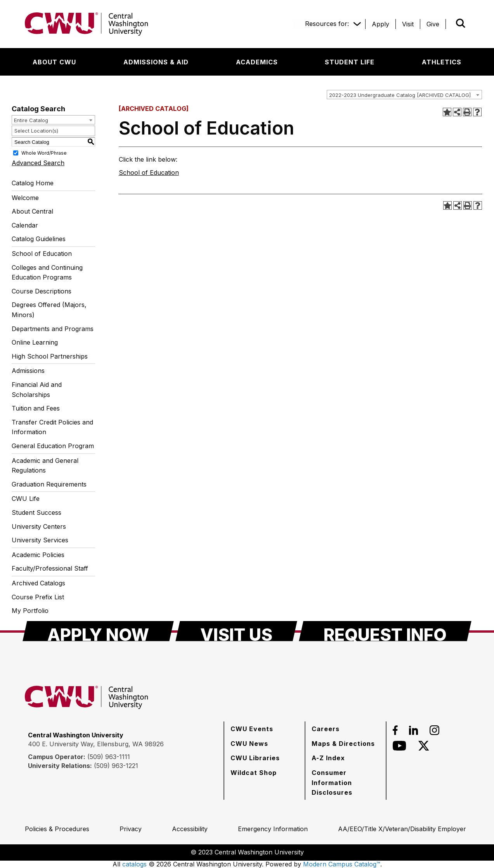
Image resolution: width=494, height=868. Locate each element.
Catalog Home (33, 183)
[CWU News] (249, 744)
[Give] (433, 24)
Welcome (25, 198)
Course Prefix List (38, 597)
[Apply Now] (98, 631)
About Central (32, 211)
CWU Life (26, 499)
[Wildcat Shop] (254, 773)
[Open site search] (461, 23)
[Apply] (380, 24)
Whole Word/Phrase (44, 153)
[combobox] (404, 95)
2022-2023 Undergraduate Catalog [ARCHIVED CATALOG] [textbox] (400, 95)
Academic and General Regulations (45, 466)
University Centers (39, 526)
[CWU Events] (252, 729)
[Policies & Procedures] (57, 829)
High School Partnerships (50, 356)
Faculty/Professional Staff (50, 568)
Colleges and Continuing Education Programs (47, 273)
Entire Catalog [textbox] (31, 120)
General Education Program (53, 446)
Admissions (28, 371)
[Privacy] (131, 829)
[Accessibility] (190, 829)
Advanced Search (38, 163)
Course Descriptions (42, 291)
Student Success (36, 513)
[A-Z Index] (328, 758)
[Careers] (326, 729)
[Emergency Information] (273, 829)
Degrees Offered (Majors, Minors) (49, 310)
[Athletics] (442, 62)
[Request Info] (385, 631)
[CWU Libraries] (255, 758)
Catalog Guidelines (39, 239)
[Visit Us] (236, 631)
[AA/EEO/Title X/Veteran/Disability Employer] (402, 829)
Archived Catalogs (38, 583)
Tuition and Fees (36, 408)
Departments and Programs (53, 329)
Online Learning (35, 342)
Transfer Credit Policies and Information (52, 427)
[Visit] (408, 24)
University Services (40, 540)
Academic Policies (38, 555)
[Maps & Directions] (343, 744)
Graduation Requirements (49, 484)
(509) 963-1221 (116, 766)
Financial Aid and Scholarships (37, 390)
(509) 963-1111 (109, 757)
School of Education (42, 254)
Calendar (25, 225)
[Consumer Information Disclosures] (346, 783)
